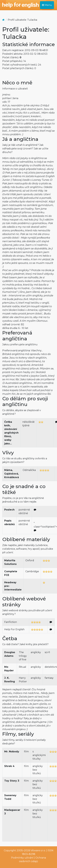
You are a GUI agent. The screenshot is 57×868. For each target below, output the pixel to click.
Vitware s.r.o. (38, 850)
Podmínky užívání (22, 858)
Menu (47, 5)
